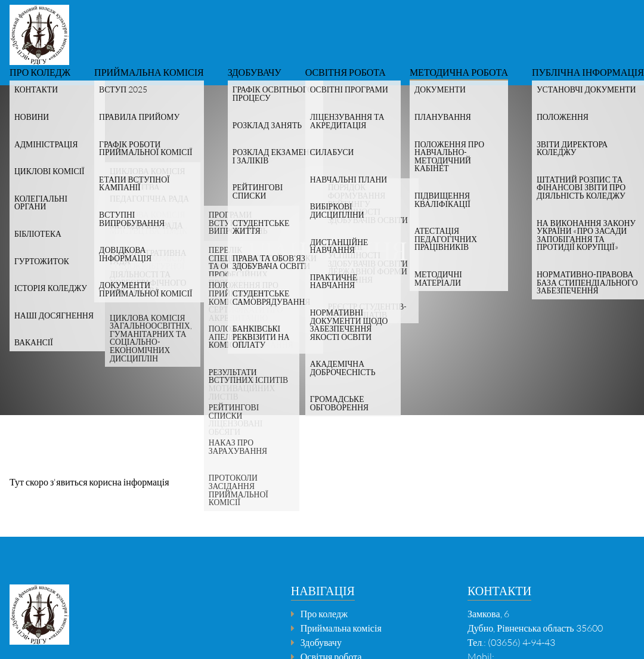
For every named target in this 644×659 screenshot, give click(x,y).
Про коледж (40, 73)
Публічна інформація (588, 73)
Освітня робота (346, 73)
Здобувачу (255, 73)
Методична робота (459, 73)
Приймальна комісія (149, 73)
